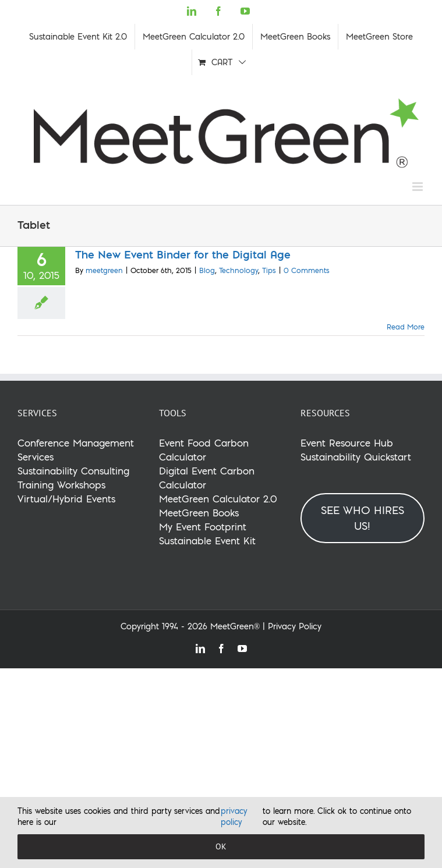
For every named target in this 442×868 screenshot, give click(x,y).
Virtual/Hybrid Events (66, 499)
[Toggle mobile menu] (418, 187)
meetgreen (104, 270)
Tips (269, 270)
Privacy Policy (295, 626)
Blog (207, 270)
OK (221, 846)
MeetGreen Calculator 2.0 (218, 499)
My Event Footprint (203, 527)
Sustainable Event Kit (207, 541)
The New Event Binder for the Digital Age (183, 254)
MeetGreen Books (199, 513)
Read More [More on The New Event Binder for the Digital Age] (406, 327)
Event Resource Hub (347, 443)
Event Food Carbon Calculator (204, 450)
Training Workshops (61, 485)
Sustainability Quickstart (356, 457)
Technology (238, 270)
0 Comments (307, 270)
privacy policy (234, 817)
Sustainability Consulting (73, 471)
